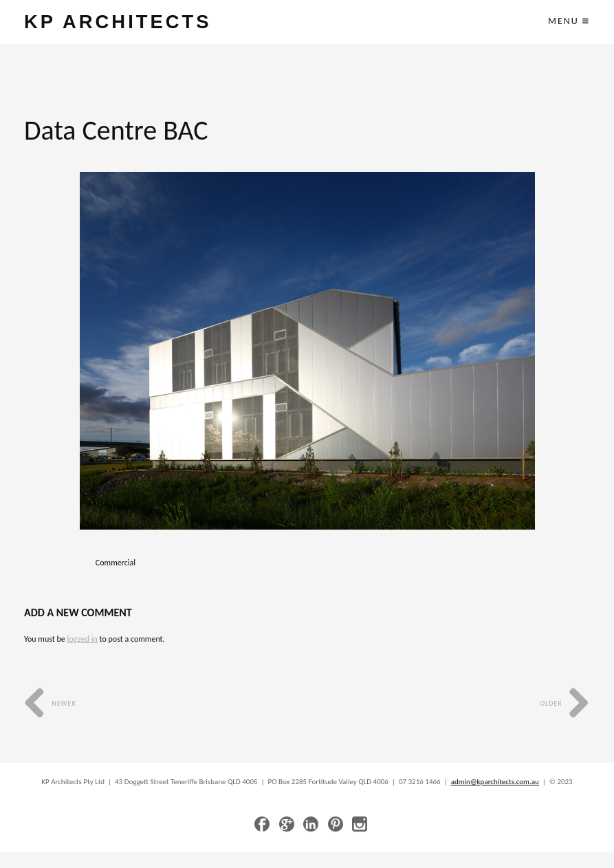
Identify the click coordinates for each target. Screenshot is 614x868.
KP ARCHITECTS (118, 22)
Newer (50, 703)
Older (565, 703)
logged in (82, 639)
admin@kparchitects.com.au (495, 782)
